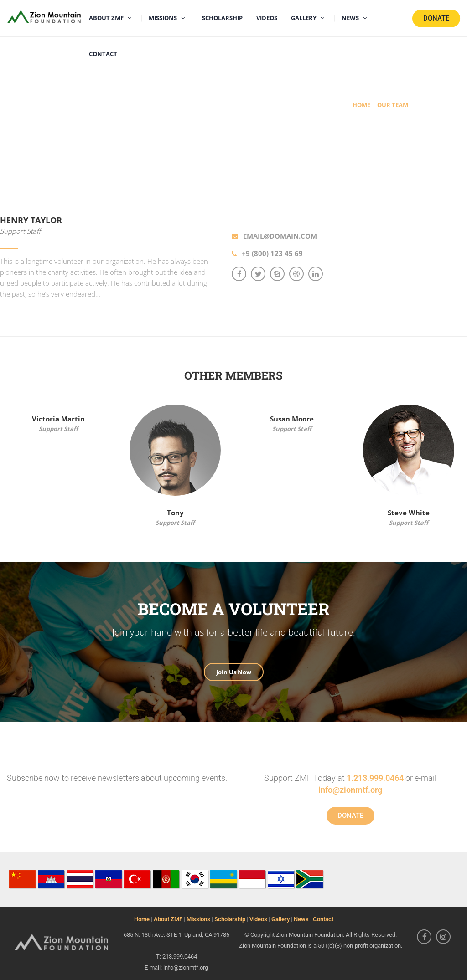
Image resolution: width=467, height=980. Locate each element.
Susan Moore (292, 419)
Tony (175, 513)
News (301, 919)
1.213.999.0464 (375, 778)
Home (142, 919)
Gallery (280, 919)
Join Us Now (234, 672)
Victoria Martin (58, 419)
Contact (323, 919)
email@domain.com (280, 236)
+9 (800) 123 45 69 (272, 253)
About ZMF (168, 919)
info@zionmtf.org (350, 790)
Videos (258, 919)
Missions (198, 919)
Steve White (409, 513)
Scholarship (230, 919)
